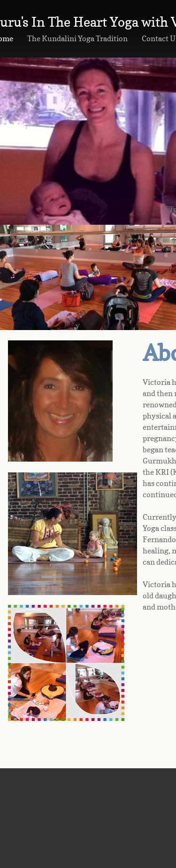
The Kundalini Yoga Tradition (77, 38)
